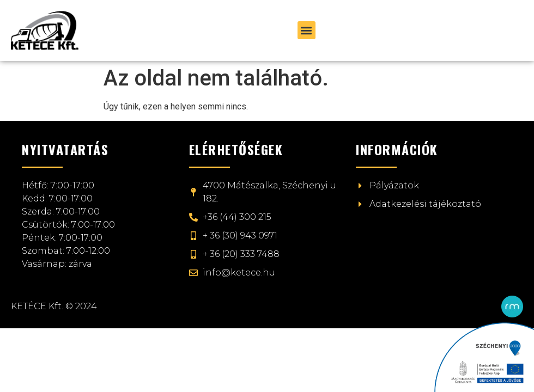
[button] (307, 30)
